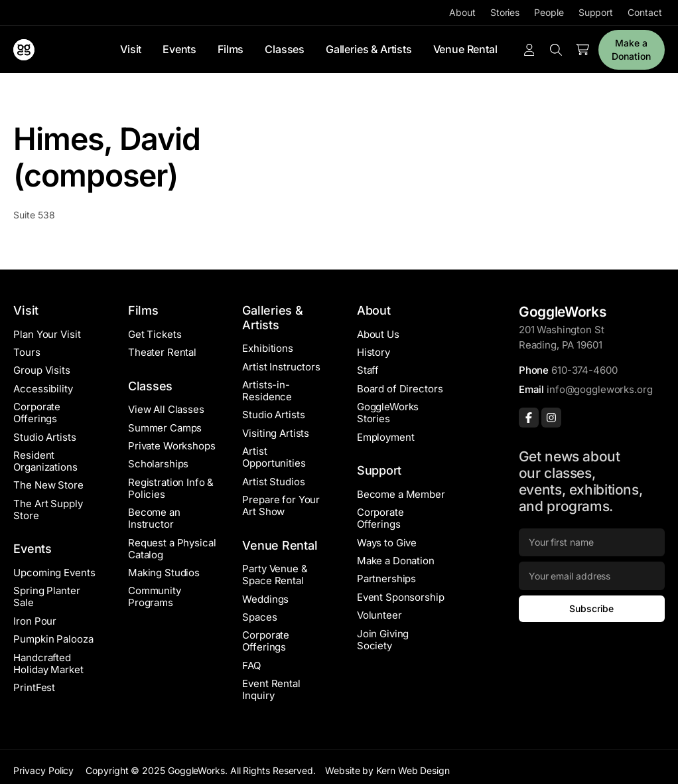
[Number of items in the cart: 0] (582, 50)
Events (179, 49)
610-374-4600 (584, 370)
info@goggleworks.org (599, 389)
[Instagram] (551, 418)
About (462, 12)
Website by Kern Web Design (387, 770)
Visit (131, 49)
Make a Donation (631, 49)
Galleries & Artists (369, 49)
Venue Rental (465, 49)
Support (596, 12)
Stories (505, 12)
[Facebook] (529, 418)
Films (231, 49)
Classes (285, 49)
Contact (644, 12)
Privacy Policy (43, 770)
